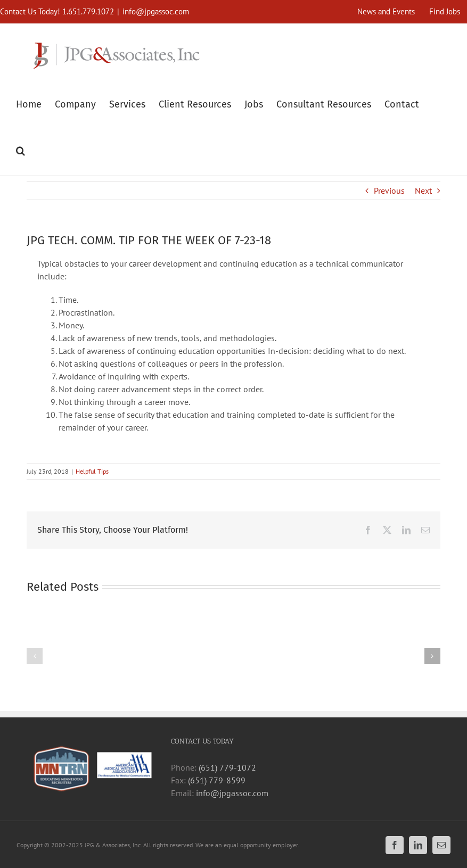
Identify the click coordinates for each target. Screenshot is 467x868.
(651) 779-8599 (217, 780)
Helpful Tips (92, 471)
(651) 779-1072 (227, 767)
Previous (389, 191)
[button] (21, 149)
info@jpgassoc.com (156, 11)
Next (423, 191)
